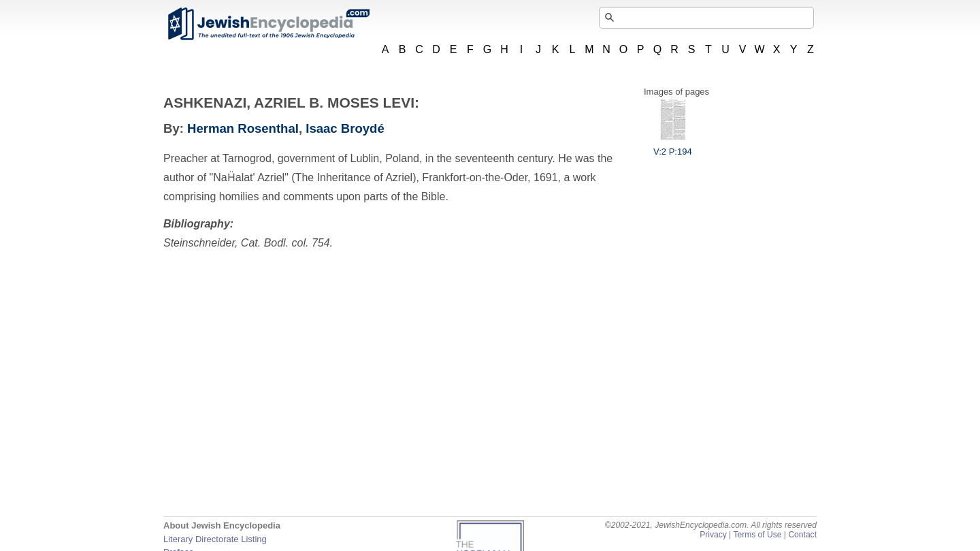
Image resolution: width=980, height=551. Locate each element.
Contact (802, 535)
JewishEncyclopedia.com (268, 24)
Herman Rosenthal (243, 128)
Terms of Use (757, 535)
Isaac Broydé (345, 128)
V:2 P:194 (673, 146)
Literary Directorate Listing (215, 539)
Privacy (713, 535)
